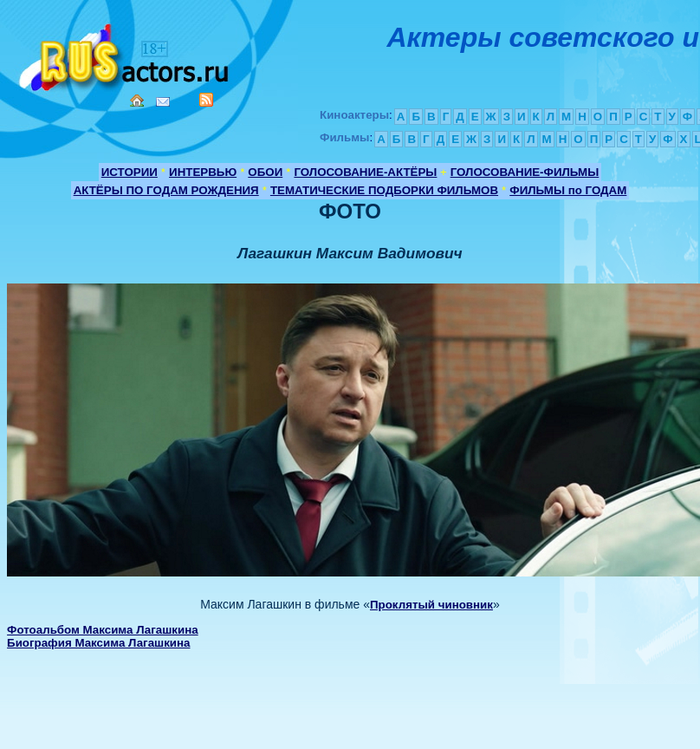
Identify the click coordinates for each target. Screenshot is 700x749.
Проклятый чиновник (431, 605)
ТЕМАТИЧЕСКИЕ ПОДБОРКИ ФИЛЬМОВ (384, 190)
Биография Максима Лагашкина (98, 643)
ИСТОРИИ (130, 172)
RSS (206, 100)
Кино (126, 54)
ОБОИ (265, 172)
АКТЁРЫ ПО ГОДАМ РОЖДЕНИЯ (166, 190)
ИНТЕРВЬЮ (203, 172)
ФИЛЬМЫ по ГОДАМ (568, 190)
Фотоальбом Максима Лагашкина (103, 630)
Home (137, 101)
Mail (163, 102)
